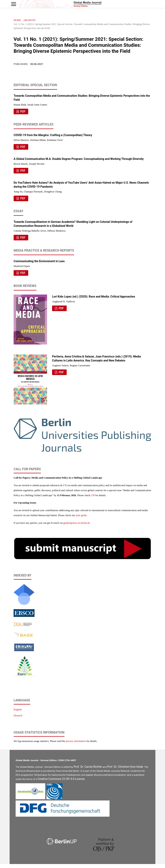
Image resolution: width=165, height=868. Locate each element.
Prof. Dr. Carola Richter (88, 767)
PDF (23, 111)
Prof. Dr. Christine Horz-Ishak (125, 767)
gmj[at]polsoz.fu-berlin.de (76, 523)
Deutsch (18, 715)
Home (17, 20)
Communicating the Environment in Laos (39, 261)
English (18, 709)
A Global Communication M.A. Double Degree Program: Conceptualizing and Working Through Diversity (79, 159)
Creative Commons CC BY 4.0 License (61, 779)
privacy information (76, 741)
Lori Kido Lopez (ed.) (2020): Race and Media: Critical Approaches (94, 297)
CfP (93, 495)
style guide (81, 515)
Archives (29, 20)
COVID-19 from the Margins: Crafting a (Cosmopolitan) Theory (53, 135)
